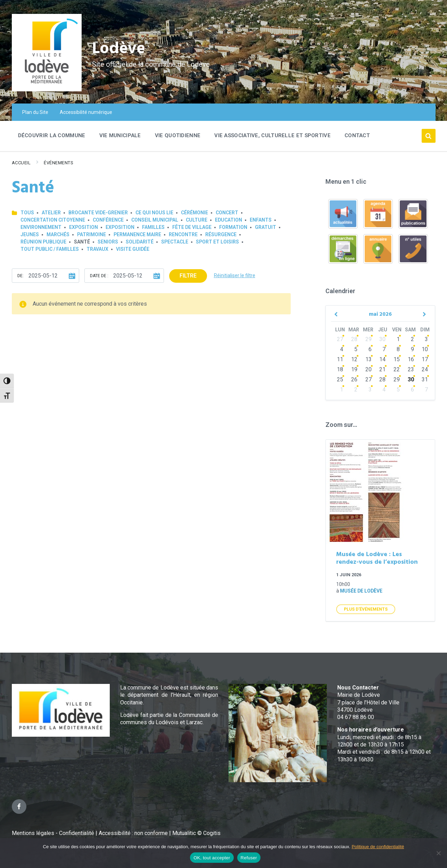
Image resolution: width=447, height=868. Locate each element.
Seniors (108, 242)
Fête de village (192, 227)
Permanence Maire (137, 234)
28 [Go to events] (354, 339)
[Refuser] (438, 853)
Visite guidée (133, 249)
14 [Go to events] (382, 359)
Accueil (21, 163)
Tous (27, 213)
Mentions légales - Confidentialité (53, 833)
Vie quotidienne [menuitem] (178, 135)
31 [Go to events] (425, 379)
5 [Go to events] (356, 349)
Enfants (261, 220)
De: (20, 276)
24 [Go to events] (425, 369)
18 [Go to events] (340, 369)
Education (229, 220)
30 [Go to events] (382, 339)
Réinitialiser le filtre (235, 275)
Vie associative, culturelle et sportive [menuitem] (272, 135)
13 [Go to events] (369, 359)
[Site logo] (47, 89)
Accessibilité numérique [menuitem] (86, 112)
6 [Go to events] (370, 349)
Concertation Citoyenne (53, 220)
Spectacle (175, 242)
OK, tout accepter (212, 858)
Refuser (249, 858)
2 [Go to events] (412, 339)
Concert (227, 213)
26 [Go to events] (354, 379)
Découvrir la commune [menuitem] (52, 135)
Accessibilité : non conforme (134, 833)
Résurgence (221, 234)
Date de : (99, 276)
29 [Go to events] (369, 339)
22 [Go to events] (397, 369)
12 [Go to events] (354, 359)
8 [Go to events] (398, 349)
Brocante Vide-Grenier (98, 213)
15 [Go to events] (397, 359)
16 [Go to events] (411, 359)
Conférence (108, 220)
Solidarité (140, 242)
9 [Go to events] (412, 349)
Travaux (97, 249)
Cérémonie (194, 213)
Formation (233, 227)
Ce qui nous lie (154, 213)
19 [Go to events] (354, 369)
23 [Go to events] (411, 369)
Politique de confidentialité (378, 847)
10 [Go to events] (425, 349)
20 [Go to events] (369, 369)
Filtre (188, 276)
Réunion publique (43, 242)
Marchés (58, 234)
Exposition (84, 227)
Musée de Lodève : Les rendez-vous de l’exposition (377, 559)
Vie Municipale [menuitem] (120, 135)
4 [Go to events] (342, 349)
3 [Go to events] (426, 339)
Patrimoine (92, 234)
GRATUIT (266, 227)
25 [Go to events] (340, 379)
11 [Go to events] (340, 359)
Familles (153, 227)
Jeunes (30, 234)
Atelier (51, 213)
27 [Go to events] (340, 339)
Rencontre (183, 234)
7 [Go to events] (384, 349)
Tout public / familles (50, 249)
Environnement (41, 227)
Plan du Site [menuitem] (35, 112)
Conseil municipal (155, 220)
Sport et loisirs (217, 242)
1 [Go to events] (398, 339)
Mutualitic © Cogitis (196, 833)
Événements (59, 163)
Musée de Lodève (361, 591)
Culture (197, 220)
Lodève (120, 49)
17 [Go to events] (425, 359)
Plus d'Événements (366, 609)
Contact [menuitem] (357, 135)
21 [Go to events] (382, 369)
